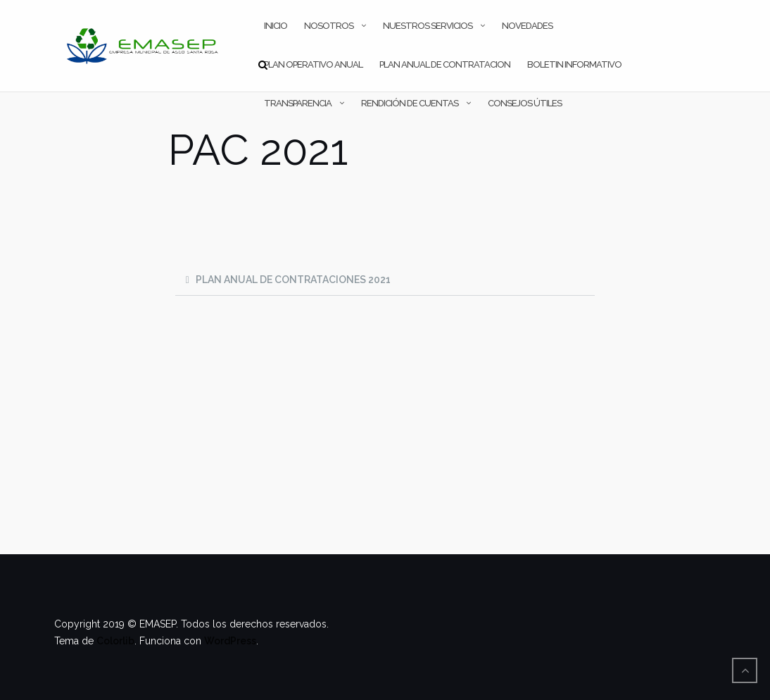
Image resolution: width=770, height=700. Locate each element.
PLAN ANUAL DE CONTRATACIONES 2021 (293, 280)
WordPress (230, 641)
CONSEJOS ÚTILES (525, 103)
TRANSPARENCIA (298, 103)
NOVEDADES (527, 26)
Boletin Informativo (574, 64)
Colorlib (115, 641)
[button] (385, 280)
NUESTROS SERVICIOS (428, 26)
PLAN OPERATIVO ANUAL (313, 64)
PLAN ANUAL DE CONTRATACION (445, 64)
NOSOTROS (329, 26)
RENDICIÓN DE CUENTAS (410, 103)
